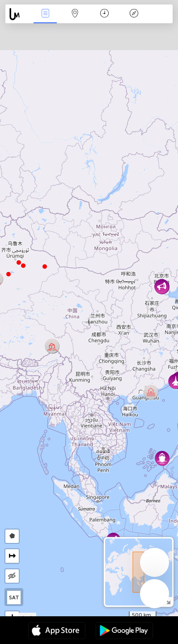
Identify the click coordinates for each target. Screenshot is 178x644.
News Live (45, 14)
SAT (14, 597)
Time (104, 14)
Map (75, 14)
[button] (19, 263)
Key (134, 14)
